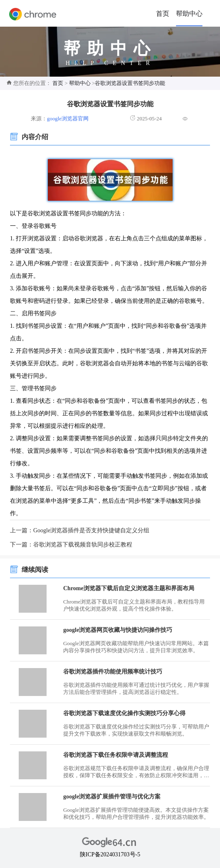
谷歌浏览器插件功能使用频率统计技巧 (113, 672)
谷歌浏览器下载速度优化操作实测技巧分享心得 (124, 713)
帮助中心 (189, 14)
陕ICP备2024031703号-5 (110, 854)
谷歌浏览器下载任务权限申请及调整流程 (116, 755)
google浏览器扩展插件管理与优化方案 (112, 797)
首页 (163, 14)
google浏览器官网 (68, 119)
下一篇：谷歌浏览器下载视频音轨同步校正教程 (71, 545)
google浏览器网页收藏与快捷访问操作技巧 (118, 630)
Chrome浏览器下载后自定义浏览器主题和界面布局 (129, 588)
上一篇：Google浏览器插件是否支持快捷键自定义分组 (80, 530)
